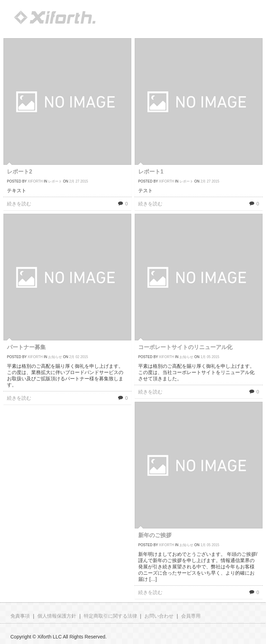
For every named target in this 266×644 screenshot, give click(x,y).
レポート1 (151, 172)
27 (77, 181)
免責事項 (20, 616)
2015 (84, 181)
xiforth (35, 181)
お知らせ (55, 357)
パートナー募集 (26, 347)
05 (209, 357)
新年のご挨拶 (155, 535)
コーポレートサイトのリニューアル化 (185, 347)
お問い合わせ (159, 616)
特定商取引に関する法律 (110, 616)
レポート (55, 181)
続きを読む (19, 204)
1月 (203, 357)
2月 (72, 181)
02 (77, 357)
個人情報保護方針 (57, 616)
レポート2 (20, 172)
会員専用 (191, 616)
